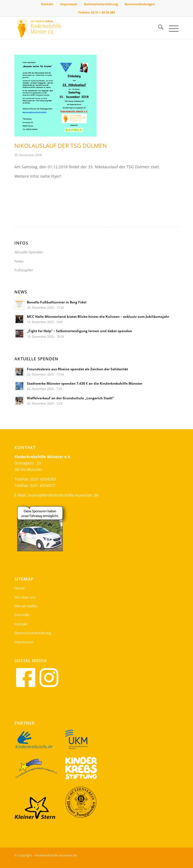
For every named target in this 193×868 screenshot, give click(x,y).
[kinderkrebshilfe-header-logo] (80, 28)
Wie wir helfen (26, 606)
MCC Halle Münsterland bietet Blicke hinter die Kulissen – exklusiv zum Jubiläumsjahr (98, 316)
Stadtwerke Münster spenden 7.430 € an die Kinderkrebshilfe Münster (85, 383)
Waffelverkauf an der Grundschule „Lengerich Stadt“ (70, 398)
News (19, 261)
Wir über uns (25, 597)
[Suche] (158, 28)
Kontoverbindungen (140, 4)
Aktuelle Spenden (29, 252)
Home (20, 588)
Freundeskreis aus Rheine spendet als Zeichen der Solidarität (77, 369)
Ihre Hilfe (22, 615)
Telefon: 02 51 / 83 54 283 (96, 12)
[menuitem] (47, 4)
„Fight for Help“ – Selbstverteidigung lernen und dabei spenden (79, 331)
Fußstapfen (24, 270)
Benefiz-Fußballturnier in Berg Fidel (57, 302)
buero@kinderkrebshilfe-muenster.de (63, 495)
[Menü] (171, 28)
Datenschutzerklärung (101, 4)
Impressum (69, 4)
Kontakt (47, 4)
